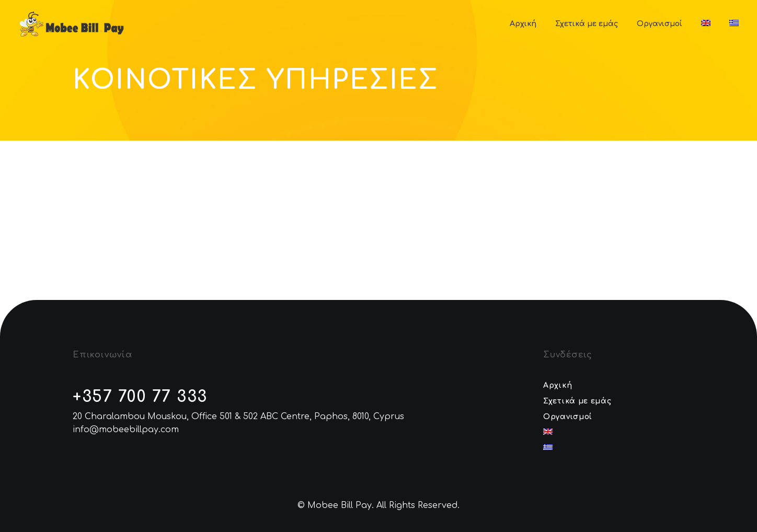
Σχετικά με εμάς (587, 24)
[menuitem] (706, 24)
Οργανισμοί (659, 24)
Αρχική (523, 24)
